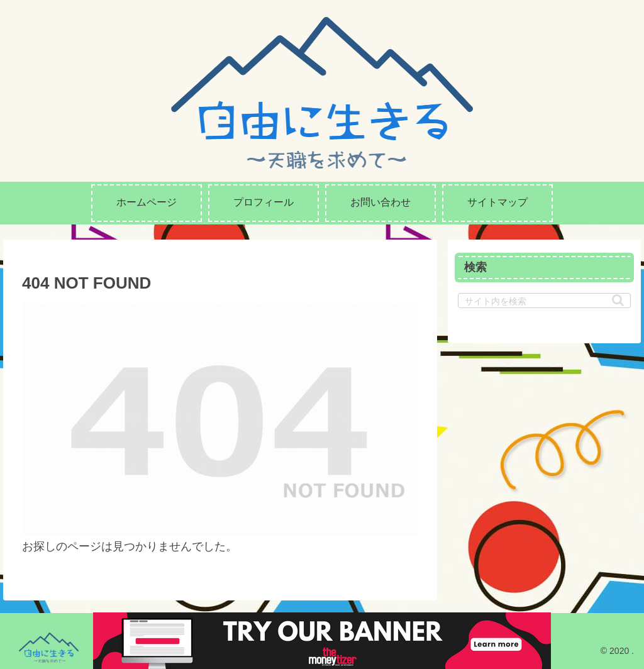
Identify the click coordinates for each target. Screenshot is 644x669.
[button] (618, 300)
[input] (544, 301)
